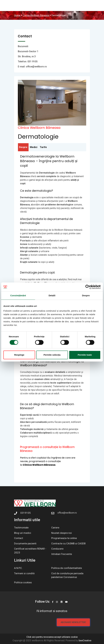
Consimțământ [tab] (18, 295)
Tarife (43, 147)
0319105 (26, 513)
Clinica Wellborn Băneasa (39, 128)
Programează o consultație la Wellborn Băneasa (47, 449)
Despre (23, 147)
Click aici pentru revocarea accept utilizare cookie (52, 637)
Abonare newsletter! (73, 622)
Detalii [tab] (52, 295)
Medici (34, 147)
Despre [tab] (86, 295)
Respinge (19, 355)
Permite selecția (52, 355)
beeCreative (85, 641)
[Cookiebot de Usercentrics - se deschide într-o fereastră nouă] (88, 287)
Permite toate (85, 355)
